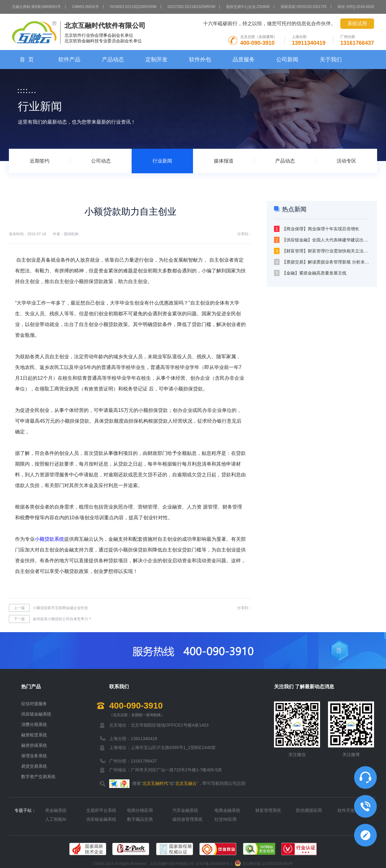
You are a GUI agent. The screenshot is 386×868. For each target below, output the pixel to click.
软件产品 (69, 60)
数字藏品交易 (140, 819)
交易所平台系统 (101, 810)
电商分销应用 (140, 810)
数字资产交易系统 (38, 777)
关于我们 (331, 60)
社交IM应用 (226, 819)
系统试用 (357, 23)
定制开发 (156, 60)
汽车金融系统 (185, 810)
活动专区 (346, 161)
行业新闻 (162, 161)
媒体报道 (224, 161)
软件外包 (200, 60)
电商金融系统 (227, 810)
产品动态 (113, 60)
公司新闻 (287, 60)
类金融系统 (56, 810)
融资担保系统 (34, 745)
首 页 (27, 60)
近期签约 (40, 161)
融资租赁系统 (34, 735)
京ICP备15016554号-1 (214, 864)
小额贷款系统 (49, 539)
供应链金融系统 (36, 714)
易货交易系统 (34, 766)
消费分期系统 (34, 724)
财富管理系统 (268, 810)
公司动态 (101, 161)
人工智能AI (56, 819)
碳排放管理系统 (187, 819)
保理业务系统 (34, 756)
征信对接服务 (34, 704)
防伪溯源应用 (309, 810)
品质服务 (244, 60)
